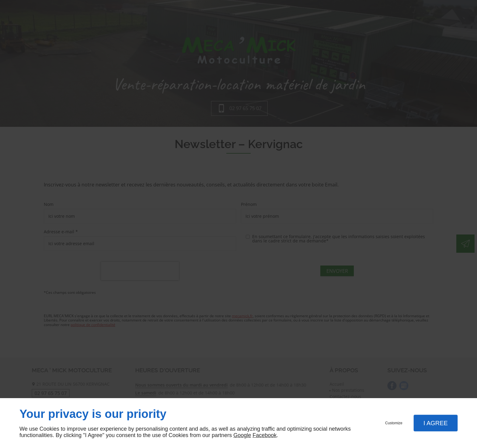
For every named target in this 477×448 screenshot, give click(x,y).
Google (242, 435)
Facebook (265, 435)
